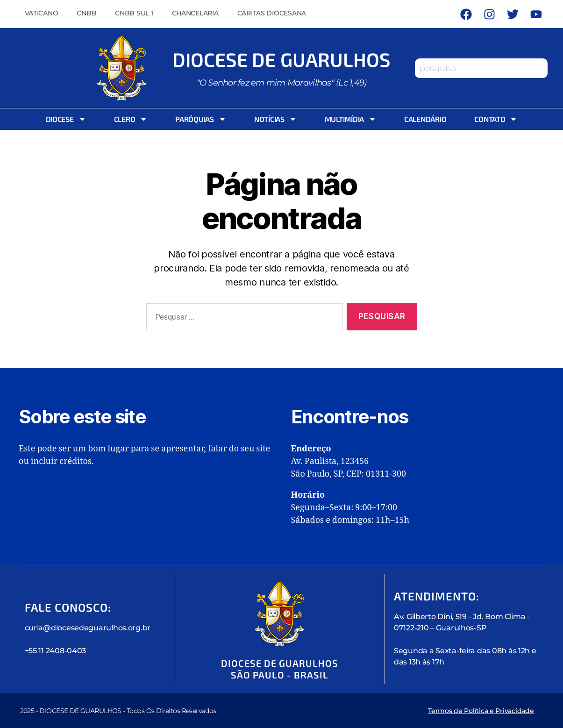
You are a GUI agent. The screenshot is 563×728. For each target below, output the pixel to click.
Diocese (66, 119)
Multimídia (350, 119)
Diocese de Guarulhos (282, 59)
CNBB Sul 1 (134, 13)
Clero (131, 119)
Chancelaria (195, 13)
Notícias (275, 119)
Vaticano (42, 13)
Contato (496, 119)
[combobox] (481, 68)
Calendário (425, 119)
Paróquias (201, 119)
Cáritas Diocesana (272, 13)
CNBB (86, 13)
